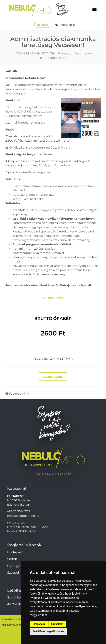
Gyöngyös (15, 566)
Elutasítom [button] (57, 624)
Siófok (12, 559)
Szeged (13, 573)
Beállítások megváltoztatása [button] (49, 631)
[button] (95, 9)
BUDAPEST (15, 496)
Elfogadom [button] (39, 624)
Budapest (15, 552)
